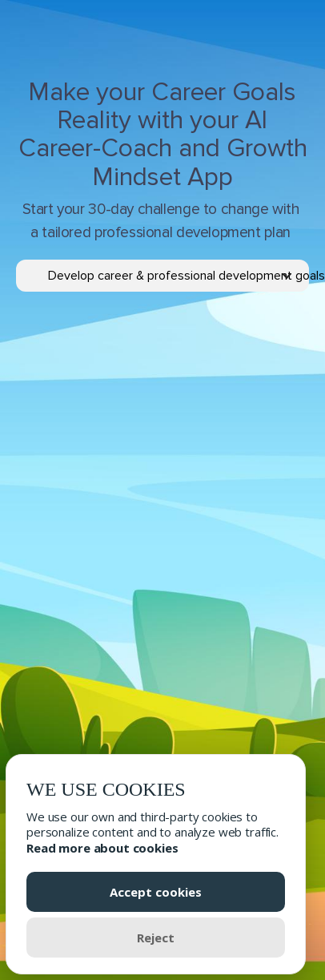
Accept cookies (156, 892)
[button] (179, 276)
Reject (156, 938)
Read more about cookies (102, 848)
